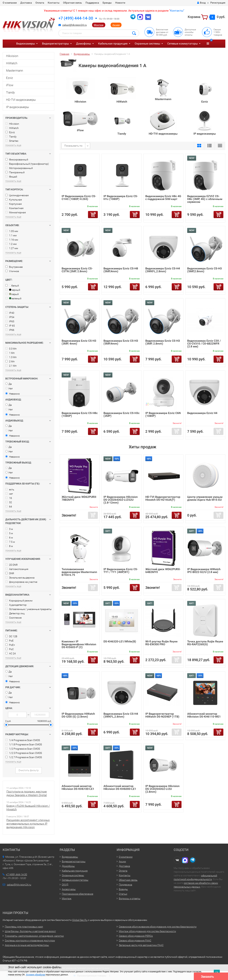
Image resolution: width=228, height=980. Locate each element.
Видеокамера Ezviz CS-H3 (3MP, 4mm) (79, 342)
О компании (10, 3)
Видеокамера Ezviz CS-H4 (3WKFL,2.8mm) (163, 270)
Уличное (12, 271)
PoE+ (10, 645)
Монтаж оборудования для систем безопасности (147, 931)
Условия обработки (35, 975)
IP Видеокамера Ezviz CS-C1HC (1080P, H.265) (79, 198)
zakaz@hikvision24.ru (75, 25)
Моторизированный (19, 168)
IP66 (10, 330)
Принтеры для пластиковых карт (24, 927)
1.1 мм (11, 235)
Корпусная (14, 204)
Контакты (54, 3)
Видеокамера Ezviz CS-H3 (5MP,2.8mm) (204, 270)
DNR (10, 573)
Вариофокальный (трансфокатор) (27, 164)
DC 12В (11, 636)
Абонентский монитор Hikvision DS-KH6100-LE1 (78, 787)
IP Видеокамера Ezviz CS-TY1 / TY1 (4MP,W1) (121, 571)
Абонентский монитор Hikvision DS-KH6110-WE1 (204, 715)
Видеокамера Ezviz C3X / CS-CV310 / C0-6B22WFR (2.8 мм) (204, 344)
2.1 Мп (11, 366)
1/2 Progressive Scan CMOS (23, 749)
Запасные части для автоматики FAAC (141, 945)
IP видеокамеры (18, 107)
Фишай (11, 177)
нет (9, 494)
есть (10, 489)
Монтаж (99, 25)
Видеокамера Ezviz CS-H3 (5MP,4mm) (121, 342)
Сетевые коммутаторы (182, 44)
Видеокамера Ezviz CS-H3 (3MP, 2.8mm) (163, 342)
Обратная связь (72, 3)
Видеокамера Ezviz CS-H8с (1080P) (80, 414)
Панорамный (15, 172)
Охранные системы (147, 44)
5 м (9, 533)
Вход (201, 3)
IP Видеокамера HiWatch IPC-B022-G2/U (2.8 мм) (204, 571)
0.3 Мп (11, 349)
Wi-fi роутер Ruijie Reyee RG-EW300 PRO (161, 643)
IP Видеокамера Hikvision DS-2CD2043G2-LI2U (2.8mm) (162, 789)
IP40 (10, 313)
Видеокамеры (26, 44)
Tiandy (10, 92)
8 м (9, 546)
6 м (9, 538)
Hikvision (12, 56)
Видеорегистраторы (55, 44)
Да (9, 384)
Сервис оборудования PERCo (136, 936)
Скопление (13, 618)
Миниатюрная (16, 212)
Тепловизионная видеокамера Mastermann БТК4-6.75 (79, 572)
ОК (217, 972)
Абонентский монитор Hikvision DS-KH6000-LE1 (120, 787)
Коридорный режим (19, 601)
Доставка (26, 3)
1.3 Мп (11, 357)
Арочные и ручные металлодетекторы (27, 945)
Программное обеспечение (77, 894)
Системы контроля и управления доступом (30, 940)
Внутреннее (14, 267)
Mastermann (15, 71)
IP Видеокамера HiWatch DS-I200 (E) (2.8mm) (78, 715)
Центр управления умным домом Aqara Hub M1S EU (205, 498)
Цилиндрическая (17, 195)
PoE (9, 641)
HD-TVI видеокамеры (21, 100)
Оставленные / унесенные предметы (28, 609)
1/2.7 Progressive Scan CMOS (24, 757)
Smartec (12, 141)
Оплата (40, 3)
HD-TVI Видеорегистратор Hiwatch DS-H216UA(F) (163, 498)
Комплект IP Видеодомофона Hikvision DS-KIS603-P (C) (79, 644)
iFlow (10, 85)
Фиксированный (17, 160)
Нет (9, 389)
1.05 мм (12, 231)
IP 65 (10, 326)
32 (9, 502)
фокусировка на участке (21, 582)
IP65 (10, 321)
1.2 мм (11, 244)
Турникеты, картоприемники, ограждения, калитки (34, 936)
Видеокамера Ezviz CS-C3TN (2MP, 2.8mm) (77, 270)
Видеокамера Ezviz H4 (202, 413)
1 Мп (10, 353)
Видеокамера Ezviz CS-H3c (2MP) (121, 414)
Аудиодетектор (16, 605)
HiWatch (12, 63)
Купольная (14, 200)
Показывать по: (74, 146)
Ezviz (9, 78)
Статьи (123, 894)
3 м (9, 529)
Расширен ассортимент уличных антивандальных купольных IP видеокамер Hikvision (28, 824)
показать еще (13, 145)
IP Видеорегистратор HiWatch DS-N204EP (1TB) (162, 715)
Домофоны (84, 44)
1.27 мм (12, 248)
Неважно (13, 394)
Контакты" (177, 11)
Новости (120, 3)
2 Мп (10, 361)
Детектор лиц (15, 613)
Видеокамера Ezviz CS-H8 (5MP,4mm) (121, 270)
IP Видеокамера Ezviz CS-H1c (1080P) (121, 198)
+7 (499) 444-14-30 (76, 18)
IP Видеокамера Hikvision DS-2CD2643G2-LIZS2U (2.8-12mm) (121, 500)
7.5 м (10, 542)
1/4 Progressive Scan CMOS (23, 740)
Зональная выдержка (20, 578)
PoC (10, 649)
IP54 (10, 317)
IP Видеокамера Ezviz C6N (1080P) (163, 414)
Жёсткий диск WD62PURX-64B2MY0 (163, 571)
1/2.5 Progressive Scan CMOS (24, 753)
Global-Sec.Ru (80, 920)
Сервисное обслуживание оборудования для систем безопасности (158, 927)
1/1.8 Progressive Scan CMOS (24, 744)
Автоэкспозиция (17, 569)
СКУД (65, 885)
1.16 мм (12, 240)
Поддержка (92, 3)
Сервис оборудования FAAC (135, 940)
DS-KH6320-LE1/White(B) (120, 641)
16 (9, 498)
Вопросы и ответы (130, 898)
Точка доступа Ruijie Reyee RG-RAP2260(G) (205, 643)
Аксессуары (69, 889)
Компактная (14, 208)
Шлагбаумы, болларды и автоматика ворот (30, 931)
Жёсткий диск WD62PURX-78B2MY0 (79, 498)
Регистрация (218, 3)
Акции (116, 25)
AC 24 (11, 653)
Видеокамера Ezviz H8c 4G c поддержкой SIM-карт (163, 198)
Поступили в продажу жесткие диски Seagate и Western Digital (27, 793)
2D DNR (11, 565)
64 (9, 507)
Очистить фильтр (29, 770)
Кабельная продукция (113, 44)
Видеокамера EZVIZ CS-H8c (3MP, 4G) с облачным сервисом (205, 199)
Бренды (107, 3)
